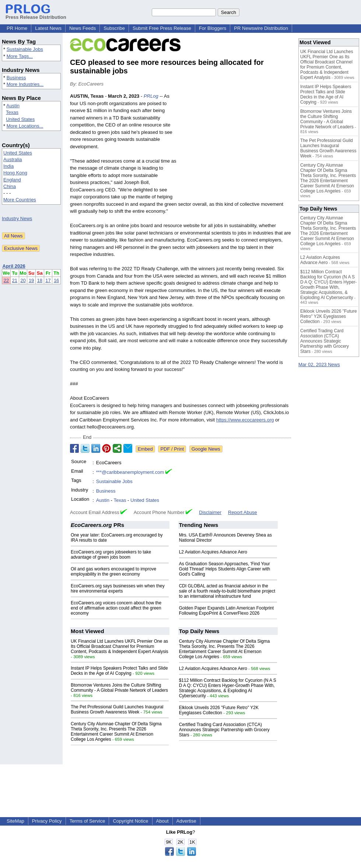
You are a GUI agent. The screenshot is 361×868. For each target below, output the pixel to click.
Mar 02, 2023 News (319, 364)
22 (6, 280)
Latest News (48, 28)
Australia (13, 159)
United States (20, 119)
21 (15, 280)
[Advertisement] (236, 147)
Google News (206, 449)
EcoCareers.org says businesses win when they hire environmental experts (118, 588)
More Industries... (25, 84)
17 (48, 280)
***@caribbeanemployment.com (130, 472)
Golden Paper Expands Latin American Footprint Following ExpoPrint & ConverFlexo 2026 (226, 611)
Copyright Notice (130, 821)
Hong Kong (15, 173)
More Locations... (25, 126)
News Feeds (83, 28)
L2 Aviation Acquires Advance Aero (213, 552)
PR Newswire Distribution (261, 28)
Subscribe (114, 28)
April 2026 (14, 266)
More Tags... (20, 56)
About (162, 821)
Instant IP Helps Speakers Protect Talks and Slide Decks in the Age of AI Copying (119, 671)
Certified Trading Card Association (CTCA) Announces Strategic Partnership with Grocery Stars (224, 730)
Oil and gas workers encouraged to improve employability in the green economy (113, 572)
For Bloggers (213, 28)
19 (31, 280)
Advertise (186, 821)
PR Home (17, 28)
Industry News (17, 218)
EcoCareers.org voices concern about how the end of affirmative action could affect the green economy (116, 608)
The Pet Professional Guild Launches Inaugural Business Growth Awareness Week (117, 709)
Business (16, 78)
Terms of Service (87, 821)
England (12, 180)
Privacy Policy (47, 821)
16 (56, 280)
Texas (12, 112)
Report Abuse (243, 512)
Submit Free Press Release (162, 28)
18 (40, 280)
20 (23, 280)
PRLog (151, 96)
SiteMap (15, 821)
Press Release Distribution (36, 14)
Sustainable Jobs (25, 49)
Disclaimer (210, 512)
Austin (13, 106)
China (10, 186)
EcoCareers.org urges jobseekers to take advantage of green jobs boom (111, 555)
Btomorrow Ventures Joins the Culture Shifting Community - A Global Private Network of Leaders (119, 688)
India (8, 166)
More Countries (20, 200)
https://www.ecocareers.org (245, 420)
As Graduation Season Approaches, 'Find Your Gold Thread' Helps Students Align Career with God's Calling (225, 569)
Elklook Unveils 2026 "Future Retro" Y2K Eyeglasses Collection (219, 710)
